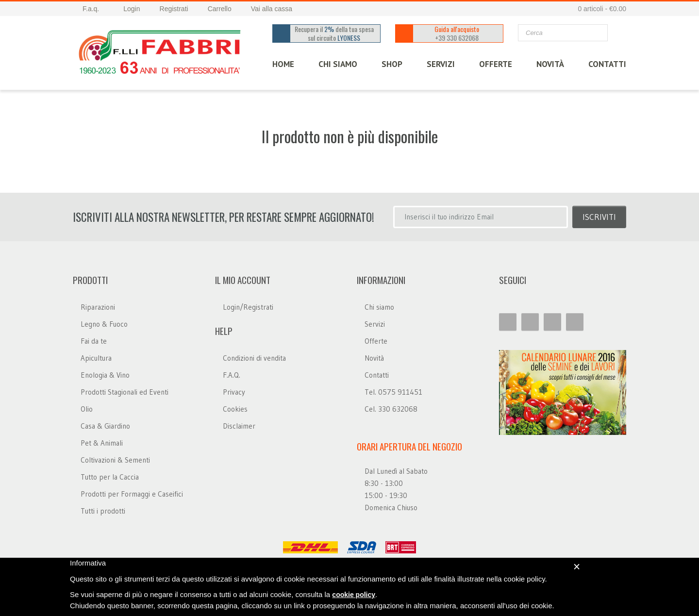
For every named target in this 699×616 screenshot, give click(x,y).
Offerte (376, 341)
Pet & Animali (102, 443)
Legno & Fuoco (104, 324)
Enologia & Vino (105, 375)
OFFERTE (496, 64)
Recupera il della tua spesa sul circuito (335, 33)
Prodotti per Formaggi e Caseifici (132, 494)
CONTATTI (607, 64)
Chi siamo (379, 307)
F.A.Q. (232, 375)
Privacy (234, 392)
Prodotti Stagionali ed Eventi (125, 392)
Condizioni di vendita (254, 358)
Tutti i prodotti (103, 511)
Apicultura (96, 358)
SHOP (392, 64)
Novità (550, 64)
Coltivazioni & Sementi (115, 460)
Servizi (375, 324)
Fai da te (94, 341)
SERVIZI (441, 64)
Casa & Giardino (105, 426)
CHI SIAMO (338, 64)
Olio (87, 409)
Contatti (377, 375)
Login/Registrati (248, 307)
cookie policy (354, 595)
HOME (283, 64)
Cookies (235, 409)
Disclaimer (239, 426)
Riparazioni (98, 307)
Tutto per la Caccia (110, 477)
